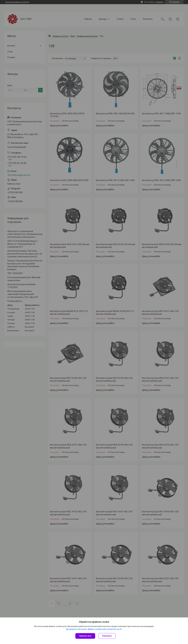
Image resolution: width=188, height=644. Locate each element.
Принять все (85, 636)
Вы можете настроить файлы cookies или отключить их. (93, 629)
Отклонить (107, 636)
